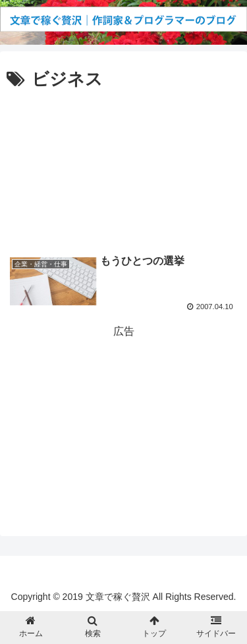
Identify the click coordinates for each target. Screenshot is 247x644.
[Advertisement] (123, 167)
